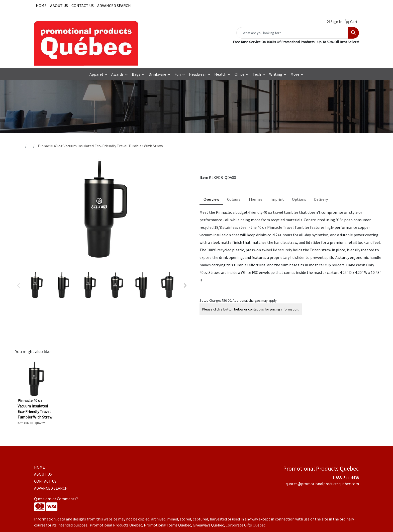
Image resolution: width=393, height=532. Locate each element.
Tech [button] (257, 74)
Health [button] (220, 74)
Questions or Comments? (56, 499)
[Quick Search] (292, 33)
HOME (41, 6)
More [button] (295, 74)
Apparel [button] (96, 74)
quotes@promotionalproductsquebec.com (322, 52)
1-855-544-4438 (269, 52)
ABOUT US (59, 6)
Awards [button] (117, 74)
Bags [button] (136, 74)
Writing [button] (276, 74)
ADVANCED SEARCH (114, 6)
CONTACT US (83, 6)
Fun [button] (178, 74)
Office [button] (239, 74)
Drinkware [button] (157, 74)
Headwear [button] (198, 74)
